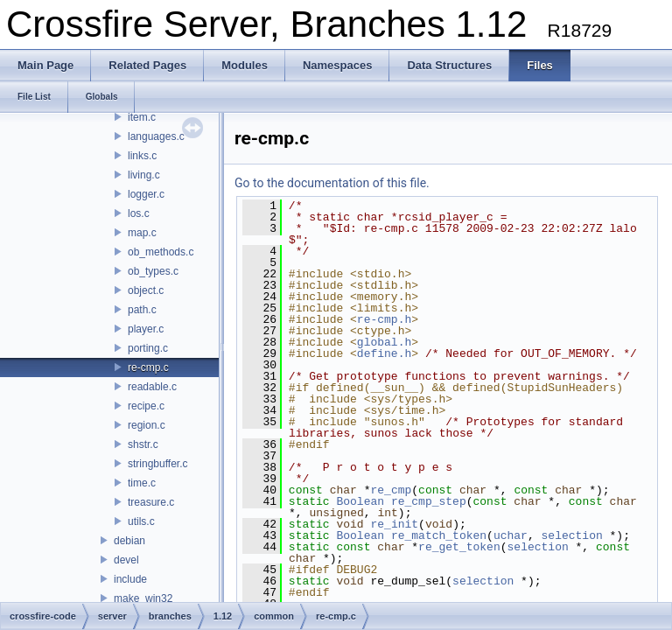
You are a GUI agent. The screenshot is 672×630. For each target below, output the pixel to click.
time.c (142, 483)
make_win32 (143, 598)
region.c (147, 425)
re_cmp (391, 490)
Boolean (360, 501)
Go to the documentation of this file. (332, 183)
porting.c (148, 348)
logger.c (146, 194)
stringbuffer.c (157, 464)
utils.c (141, 521)
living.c (144, 175)
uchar (511, 535)
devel (126, 560)
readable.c (152, 387)
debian (129, 541)
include (130, 579)
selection (572, 535)
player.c (146, 329)
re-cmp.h (384, 319)
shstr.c (143, 444)
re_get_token (459, 547)
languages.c (156, 136)
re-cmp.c (148, 367)
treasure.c (151, 502)
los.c (139, 213)
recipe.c (146, 406)
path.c (142, 310)
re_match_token (439, 535)
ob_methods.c (161, 252)
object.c (146, 290)
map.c (142, 233)
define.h (384, 353)
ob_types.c (153, 271)
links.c (142, 156)
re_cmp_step (429, 501)
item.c (142, 117)
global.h (384, 342)
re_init (394, 524)
